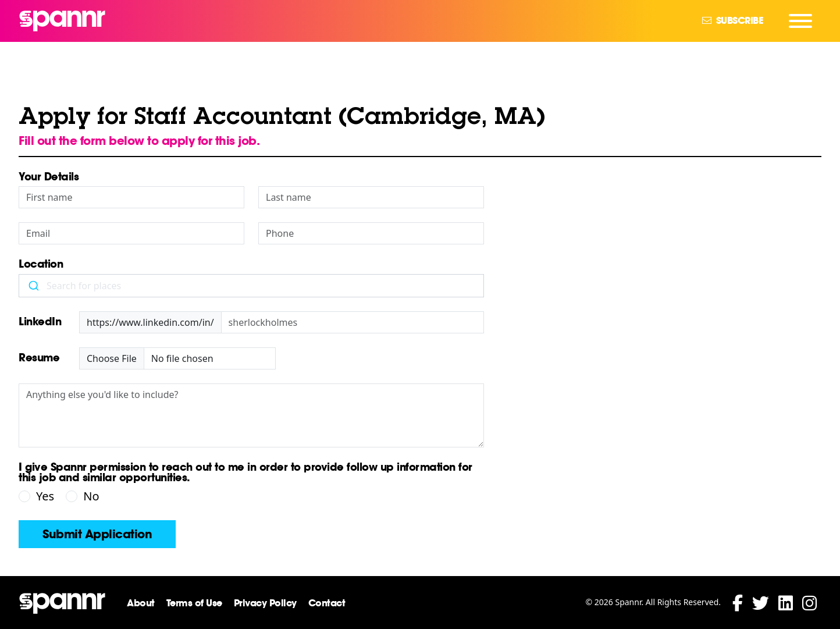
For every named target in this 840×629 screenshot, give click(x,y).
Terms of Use (194, 603)
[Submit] (33, 286)
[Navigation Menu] (800, 21)
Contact (327, 603)
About (141, 603)
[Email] (131, 233)
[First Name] (131, 197)
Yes (45, 496)
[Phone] (371, 233)
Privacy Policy (265, 603)
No (91, 496)
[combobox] (251, 286)
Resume (39, 358)
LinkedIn (40, 322)
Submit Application (97, 534)
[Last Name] (371, 197)
